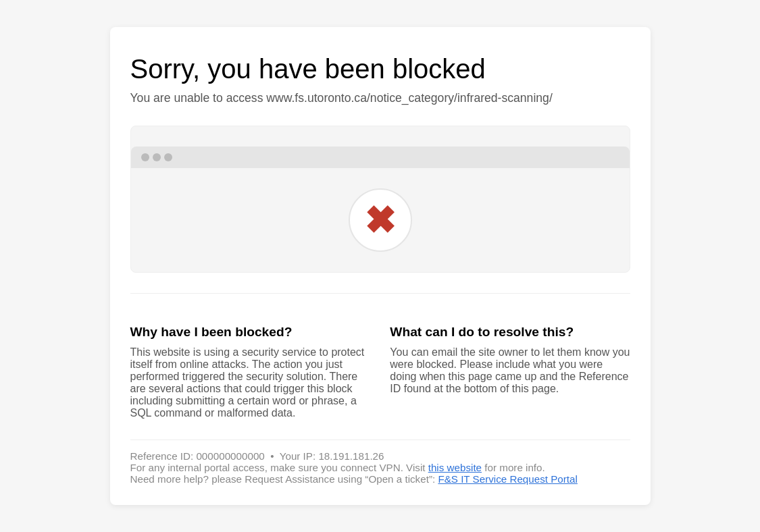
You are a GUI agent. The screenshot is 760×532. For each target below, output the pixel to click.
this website (455, 468)
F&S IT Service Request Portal (508, 479)
